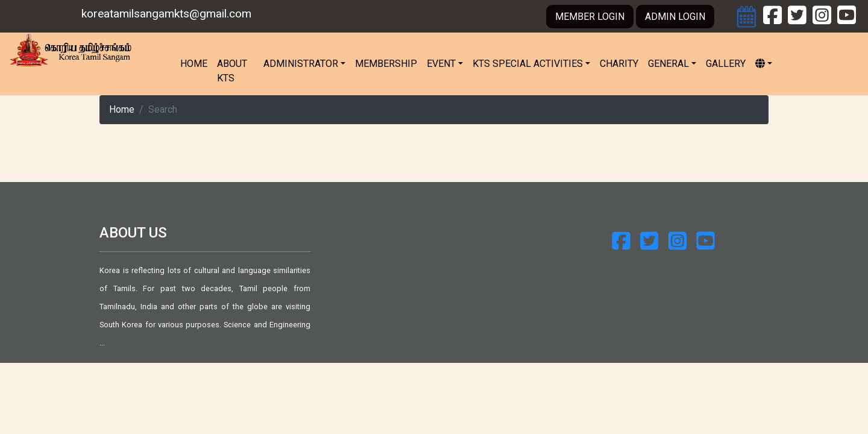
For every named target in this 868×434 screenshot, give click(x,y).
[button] (764, 64)
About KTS (232, 71)
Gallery (726, 64)
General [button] (668, 64)
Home (196, 63)
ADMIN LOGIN (675, 17)
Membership (386, 64)
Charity (619, 64)
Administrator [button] (301, 64)
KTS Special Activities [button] (528, 64)
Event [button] (441, 64)
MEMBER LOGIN (590, 17)
